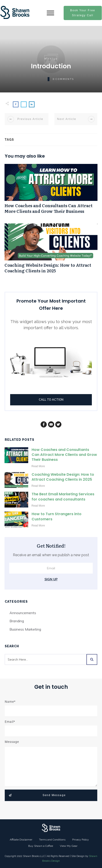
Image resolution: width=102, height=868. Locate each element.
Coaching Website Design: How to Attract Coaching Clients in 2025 (51, 251)
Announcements (23, 613)
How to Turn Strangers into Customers (57, 516)
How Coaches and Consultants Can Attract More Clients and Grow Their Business (51, 191)
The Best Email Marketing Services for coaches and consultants (63, 497)
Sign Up (51, 579)
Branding (17, 621)
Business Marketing (25, 629)
